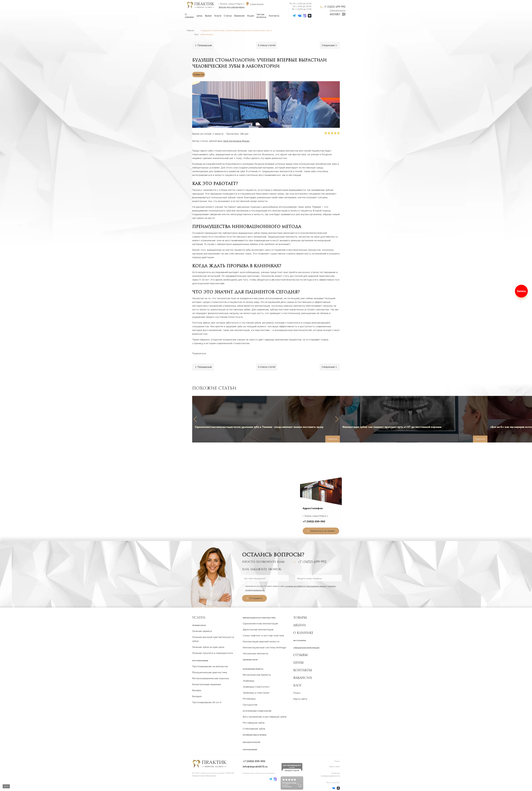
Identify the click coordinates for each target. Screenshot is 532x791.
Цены (199, 16)
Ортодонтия (250, 705)
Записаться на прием (322, 531)
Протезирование (200, 661)
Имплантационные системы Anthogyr (265, 647)
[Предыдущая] (203, 45)
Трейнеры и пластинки (256, 693)
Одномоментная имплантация (260, 624)
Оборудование (250, 750)
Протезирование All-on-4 (207, 702)
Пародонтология (251, 742)
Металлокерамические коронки (210, 678)
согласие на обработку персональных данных (306, 586)
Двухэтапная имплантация (258, 630)
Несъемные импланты (255, 653)
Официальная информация (306, 648)
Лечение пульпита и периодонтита (212, 653)
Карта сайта (300, 699)
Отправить (256, 598)
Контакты (274, 16)
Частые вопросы (261, 16)
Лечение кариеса (202, 631)
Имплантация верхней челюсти (261, 642)
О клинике (189, 16)
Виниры (197, 690)
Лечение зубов (199, 625)
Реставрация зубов (254, 723)
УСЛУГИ (199, 617)
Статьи (228, 16)
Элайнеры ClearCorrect (256, 687)
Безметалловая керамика (206, 684)
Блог (297, 685)
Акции (251, 16)
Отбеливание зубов (254, 729)
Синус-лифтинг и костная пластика (263, 636)
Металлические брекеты (257, 675)
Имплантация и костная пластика (259, 618)
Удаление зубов (250, 660)
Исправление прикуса (253, 669)
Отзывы (300, 655)
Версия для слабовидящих (231, 7)
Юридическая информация (204, 776)
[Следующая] (329, 45)
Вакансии (239, 16)
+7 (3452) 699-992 (335, 7)
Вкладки (197, 696)
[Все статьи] (267, 45)
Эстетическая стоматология (257, 711)
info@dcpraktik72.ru (255, 767)
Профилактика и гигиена (255, 735)
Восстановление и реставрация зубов (265, 717)
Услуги (218, 16)
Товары (300, 617)
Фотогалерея (300, 641)
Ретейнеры (249, 699)
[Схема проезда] (254, 4)
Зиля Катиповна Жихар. (236, 141)
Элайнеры (249, 681)
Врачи (208, 16)
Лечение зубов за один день (208, 647)
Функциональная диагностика (210, 672)
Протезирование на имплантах (210, 666)
